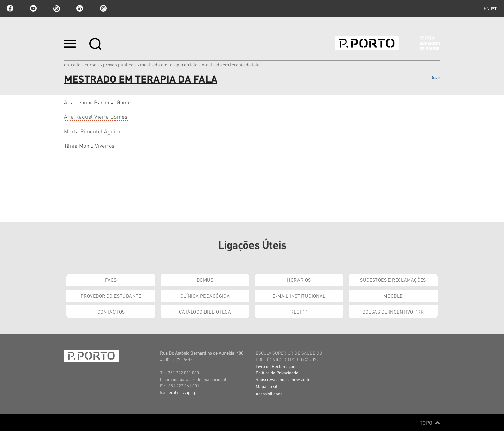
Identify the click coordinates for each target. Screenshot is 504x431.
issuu (56, 8)
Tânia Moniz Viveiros (89, 146)
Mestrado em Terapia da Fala (169, 64)
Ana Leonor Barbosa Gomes (99, 102)
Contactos (111, 312)
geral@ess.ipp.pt (182, 392)
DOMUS (205, 280)
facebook (10, 8)
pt (494, 8)
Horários (299, 280)
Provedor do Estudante (111, 296)
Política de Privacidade (277, 372)
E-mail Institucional (299, 296)
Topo (430, 423)
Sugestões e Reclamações (393, 280)
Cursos (92, 64)
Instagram (103, 8)
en (487, 8)
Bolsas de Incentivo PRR (393, 312)
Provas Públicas (119, 64)
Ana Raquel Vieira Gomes (97, 117)
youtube (33, 8)
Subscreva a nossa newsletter (284, 379)
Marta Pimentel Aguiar (93, 131)
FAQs (111, 280)
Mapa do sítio (268, 386)
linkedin (80, 8)
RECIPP (299, 312)
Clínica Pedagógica (205, 296)
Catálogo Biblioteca (205, 312)
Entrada (72, 64)
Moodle (393, 296)
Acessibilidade (269, 394)
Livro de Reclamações (277, 366)
